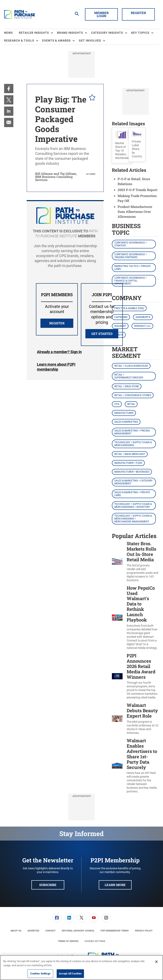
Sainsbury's (143, 317)
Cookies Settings (95, 941)
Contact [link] (51, 931)
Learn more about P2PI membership (56, 367)
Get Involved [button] (90, 41)
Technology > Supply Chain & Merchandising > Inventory (133, 506)
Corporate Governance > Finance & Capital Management (131, 281)
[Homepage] (20, 14)
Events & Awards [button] (56, 41)
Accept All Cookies (70, 974)
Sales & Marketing (126, 422)
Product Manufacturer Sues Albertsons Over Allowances (135, 212)
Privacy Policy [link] (144, 931)
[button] (122, 146)
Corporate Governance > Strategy (131, 244)
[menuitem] (11, 33)
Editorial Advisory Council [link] (78, 931)
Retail (131, 404)
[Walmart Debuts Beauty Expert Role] (117, 719)
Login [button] (59, 352)
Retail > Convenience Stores (133, 395)
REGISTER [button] (57, 323)
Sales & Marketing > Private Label (132, 494)
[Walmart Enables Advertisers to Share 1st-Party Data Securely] (117, 766)
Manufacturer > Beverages (132, 472)
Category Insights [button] (107, 33)
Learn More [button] (115, 885)
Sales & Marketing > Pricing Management (132, 432)
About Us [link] (16, 931)
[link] (9, 89)
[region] (81, 968)
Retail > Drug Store (127, 386)
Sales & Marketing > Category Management (133, 482)
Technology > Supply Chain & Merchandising (133, 444)
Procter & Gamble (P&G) (129, 308)
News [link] (8, 33)
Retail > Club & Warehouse (131, 366)
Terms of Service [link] (68, 941)
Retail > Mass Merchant (130, 454)
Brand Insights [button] (70, 33)
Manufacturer (124, 413)
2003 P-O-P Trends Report (138, 190)
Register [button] (138, 13)
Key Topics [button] (140, 33)
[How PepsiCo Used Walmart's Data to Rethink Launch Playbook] (117, 618)
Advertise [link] (33, 931)
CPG (117, 404)
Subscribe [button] (48, 885)
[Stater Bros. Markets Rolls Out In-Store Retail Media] (117, 561)
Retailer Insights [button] (34, 33)
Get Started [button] (102, 334)
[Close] (156, 962)
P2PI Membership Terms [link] (115, 931)
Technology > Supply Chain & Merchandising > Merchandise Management (133, 519)
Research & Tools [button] (19, 41)
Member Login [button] (101, 14)
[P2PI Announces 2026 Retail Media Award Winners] (117, 676)
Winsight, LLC (142, 326)
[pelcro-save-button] (91, 98)
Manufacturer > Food (128, 463)
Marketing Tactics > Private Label (133, 268)
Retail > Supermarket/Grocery (129, 376)
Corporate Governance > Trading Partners (131, 256)
